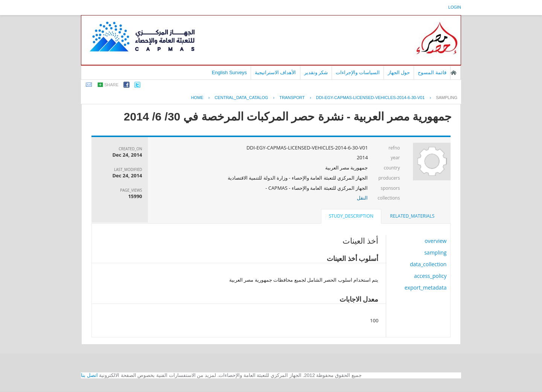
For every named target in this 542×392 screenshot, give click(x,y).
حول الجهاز (399, 72)
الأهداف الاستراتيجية (276, 72)
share (111, 85)
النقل (362, 198)
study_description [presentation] (351, 216)
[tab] (412, 216)
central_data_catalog (241, 98)
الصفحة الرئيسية (454, 73)
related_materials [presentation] (412, 216)
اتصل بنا (89, 375)
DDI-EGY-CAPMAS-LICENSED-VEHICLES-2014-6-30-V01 (371, 98)
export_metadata (426, 288)
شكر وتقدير (316, 72)
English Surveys (229, 72)
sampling (447, 98)
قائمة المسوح (432, 72)
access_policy (430, 276)
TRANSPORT (292, 98)
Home (197, 98)
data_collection (428, 264)
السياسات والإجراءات (358, 72)
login (455, 7)
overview (435, 241)
